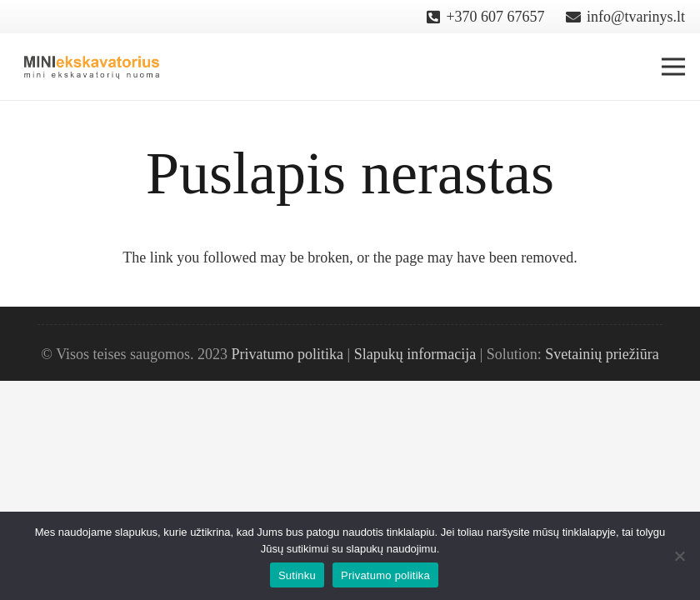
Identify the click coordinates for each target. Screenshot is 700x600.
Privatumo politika (288, 354)
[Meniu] (674, 67)
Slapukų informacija (415, 354)
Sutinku (297, 575)
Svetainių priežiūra (602, 354)
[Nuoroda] (92, 67)
